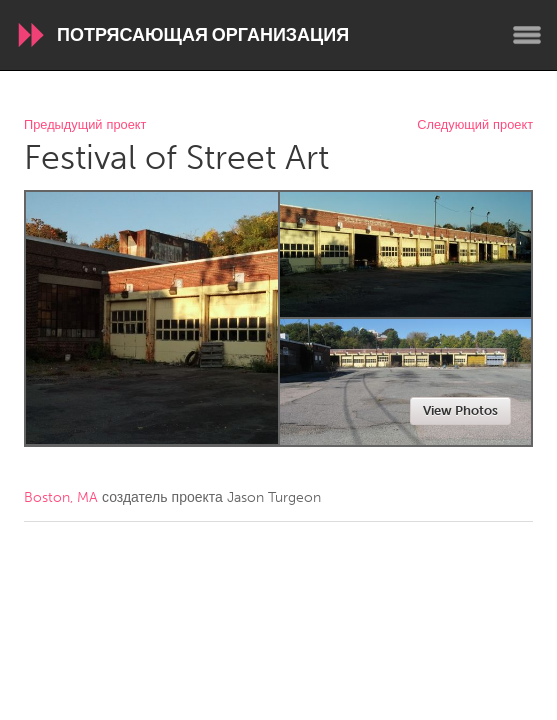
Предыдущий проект (85, 125)
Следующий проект (475, 125)
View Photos (460, 410)
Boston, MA (61, 497)
